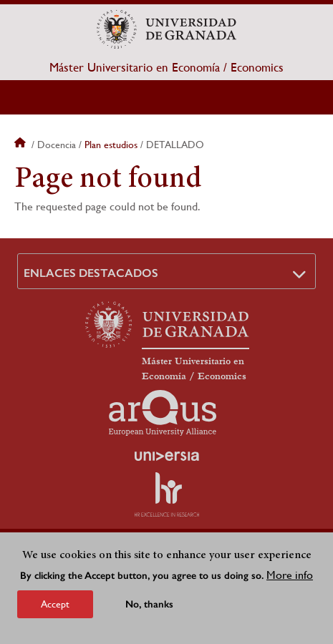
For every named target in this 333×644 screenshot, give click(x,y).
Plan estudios (111, 145)
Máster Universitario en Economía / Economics (166, 67)
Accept (55, 604)
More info (290, 575)
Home (21, 145)
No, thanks (149, 604)
